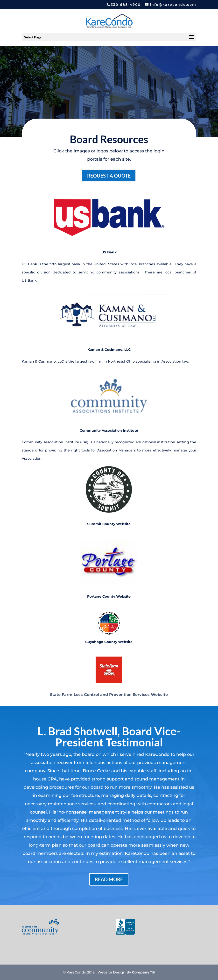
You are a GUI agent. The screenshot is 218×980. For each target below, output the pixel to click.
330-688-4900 (126, 5)
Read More (109, 879)
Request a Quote (109, 176)
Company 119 (143, 972)
